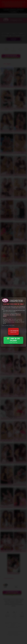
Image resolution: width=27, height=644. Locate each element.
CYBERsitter (6, 315)
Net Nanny (12, 315)
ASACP (5, 316)
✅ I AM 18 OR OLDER (13, 340)
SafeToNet (18, 315)
